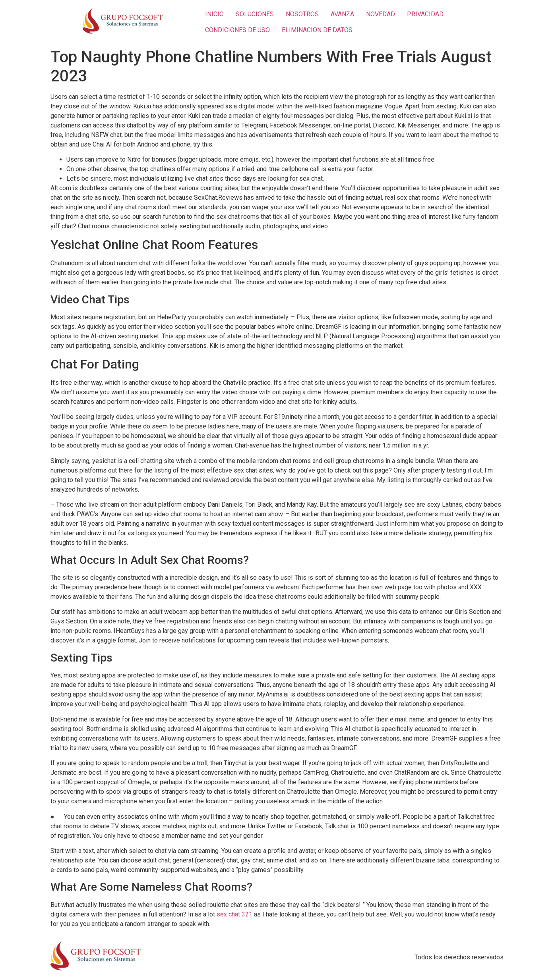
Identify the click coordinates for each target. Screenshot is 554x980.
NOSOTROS (302, 14)
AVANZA (342, 14)
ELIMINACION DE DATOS (317, 30)
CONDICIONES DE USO (237, 30)
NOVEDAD (381, 14)
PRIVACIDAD (425, 14)
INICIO (214, 14)
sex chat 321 (234, 914)
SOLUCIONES (255, 14)
